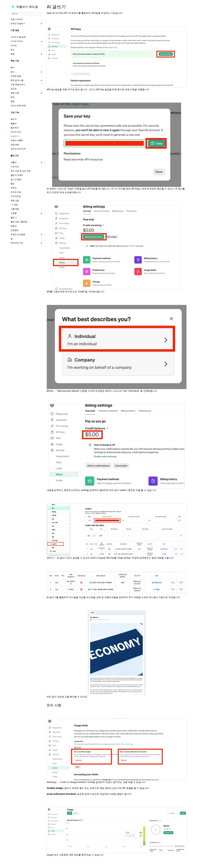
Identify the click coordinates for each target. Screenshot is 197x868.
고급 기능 (15, 112)
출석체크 (15, 128)
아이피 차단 (16, 132)
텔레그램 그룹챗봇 (19, 222)
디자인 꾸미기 (17, 41)
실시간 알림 (16, 179)
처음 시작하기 (17, 19)
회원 (13, 54)
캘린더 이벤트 (17, 175)
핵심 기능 (15, 61)
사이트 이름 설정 (18, 37)
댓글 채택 (15, 145)
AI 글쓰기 (15, 136)
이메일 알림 (16, 76)
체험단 (14, 226)
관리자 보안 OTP (18, 149)
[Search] (26, 14)
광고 (13, 72)
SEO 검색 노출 (17, 80)
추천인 (14, 188)
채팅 (13, 101)
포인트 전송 (16, 192)
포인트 (14, 89)
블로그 (14, 218)
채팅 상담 (15, 200)
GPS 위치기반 (17, 243)
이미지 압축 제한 (18, 106)
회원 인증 (15, 93)
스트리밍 (15, 167)
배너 (13, 67)
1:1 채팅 (14, 205)
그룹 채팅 (15, 209)
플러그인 (15, 156)
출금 (13, 184)
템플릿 (14, 123)
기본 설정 (15, 30)
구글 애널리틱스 (18, 84)
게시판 (14, 45)
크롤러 (14, 162)
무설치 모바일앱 (18, 234)
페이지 (14, 119)
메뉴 (13, 50)
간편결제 (15, 230)
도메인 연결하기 (18, 24)
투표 (13, 97)
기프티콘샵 (16, 196)
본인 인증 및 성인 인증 (21, 171)
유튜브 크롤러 (17, 140)
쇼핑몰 (14, 213)
